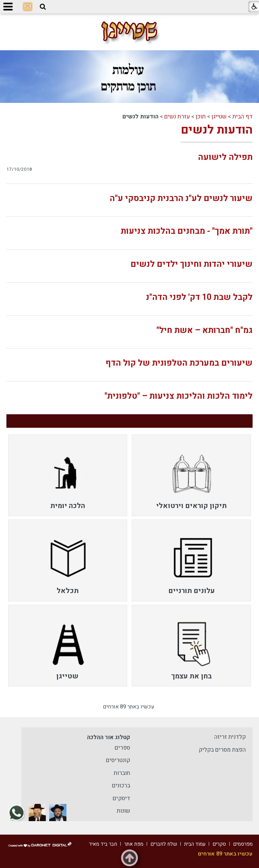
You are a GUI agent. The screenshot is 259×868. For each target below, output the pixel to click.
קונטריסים (118, 760)
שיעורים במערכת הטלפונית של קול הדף (179, 363)
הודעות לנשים (217, 130)
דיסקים (121, 798)
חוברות (122, 773)
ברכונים (121, 786)
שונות (123, 811)
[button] (43, 7)
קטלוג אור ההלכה (109, 737)
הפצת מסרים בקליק (222, 750)
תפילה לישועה (225, 157)
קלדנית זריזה (230, 737)
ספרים (122, 748)
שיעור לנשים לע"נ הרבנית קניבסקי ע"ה (181, 199)
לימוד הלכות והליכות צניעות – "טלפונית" (179, 396)
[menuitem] (191, 475)
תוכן (201, 117)
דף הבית (242, 117)
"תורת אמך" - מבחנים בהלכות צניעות (187, 231)
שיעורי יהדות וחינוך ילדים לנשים (192, 264)
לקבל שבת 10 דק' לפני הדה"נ (199, 297)
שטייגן (219, 117)
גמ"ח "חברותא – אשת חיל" (205, 330)
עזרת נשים (177, 117)
